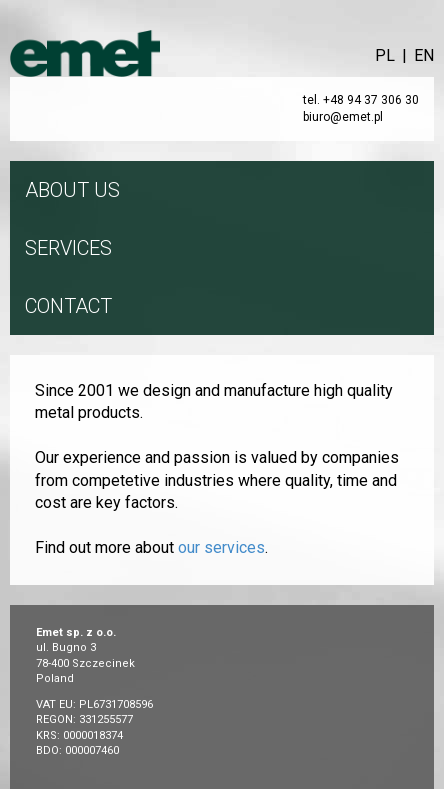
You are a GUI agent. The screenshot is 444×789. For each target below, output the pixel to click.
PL (385, 55)
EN (424, 55)
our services (221, 547)
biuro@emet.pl (343, 117)
